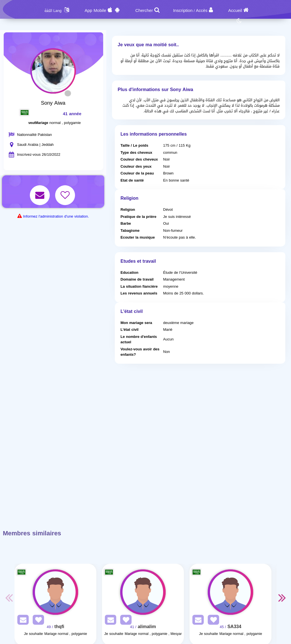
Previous (9, 597)
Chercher (144, 10)
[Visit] (55, 592)
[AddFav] (37, 621)
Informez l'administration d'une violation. (56, 216)
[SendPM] (22, 621)
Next (282, 597)
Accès (202, 10)
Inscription (183, 10)
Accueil (235, 10)
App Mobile (95, 10)
